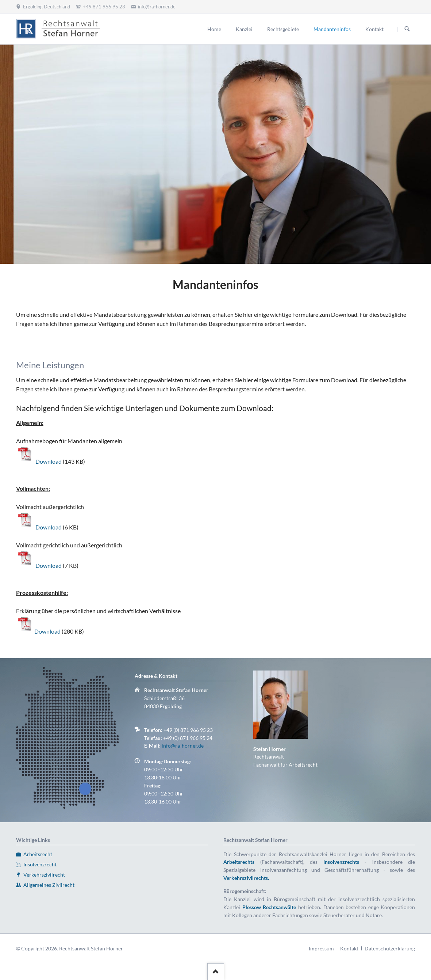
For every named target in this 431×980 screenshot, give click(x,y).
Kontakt (349, 948)
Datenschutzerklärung (390, 948)
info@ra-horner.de (183, 746)
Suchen (407, 29)
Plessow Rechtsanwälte (269, 907)
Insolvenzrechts (341, 862)
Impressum (321, 948)
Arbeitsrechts (239, 862)
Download (49, 461)
